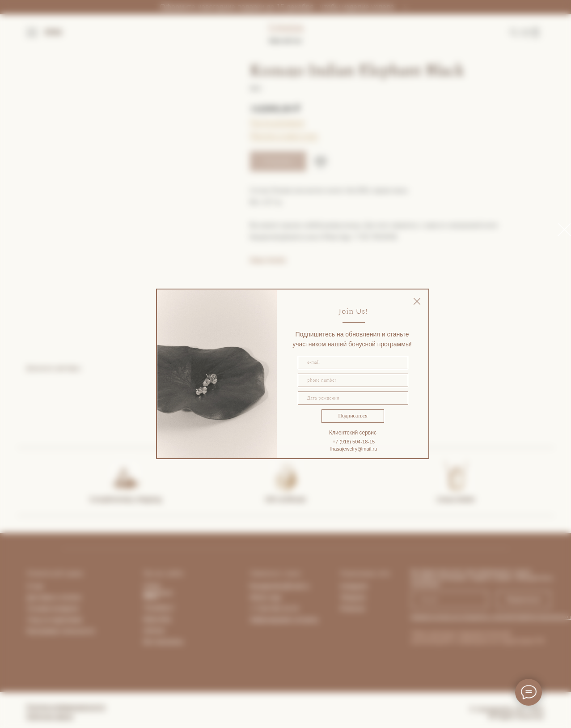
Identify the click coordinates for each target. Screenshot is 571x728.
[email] (353, 362)
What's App (266, 597)
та (78, 597)
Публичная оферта (50, 716)
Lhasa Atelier (456, 499)
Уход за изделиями (55, 620)
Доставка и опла (51, 597)
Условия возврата (53, 609)
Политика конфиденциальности (66, 707)
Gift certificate (286, 499)
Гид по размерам (277, 122)
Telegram (353, 597)
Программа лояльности (61, 631)
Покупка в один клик (284, 136)
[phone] (353, 380)
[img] (417, 301)
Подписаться (353, 416)
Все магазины (164, 642)
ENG (54, 32)
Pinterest (353, 609)
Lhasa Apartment (158, 589)
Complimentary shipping (125, 499)
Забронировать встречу (284, 620)
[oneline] (353, 398)
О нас (36, 586)
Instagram (354, 586)
